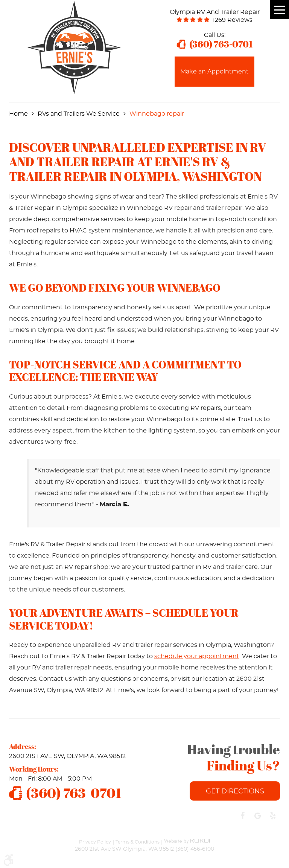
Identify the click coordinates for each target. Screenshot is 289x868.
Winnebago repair (157, 114)
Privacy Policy (95, 842)
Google (257, 816)
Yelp (272, 816)
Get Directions (235, 792)
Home (18, 114)
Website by (187, 838)
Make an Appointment (214, 72)
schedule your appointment (197, 656)
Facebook (242, 816)
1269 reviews (233, 20)
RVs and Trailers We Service (79, 114)
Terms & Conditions (138, 842)
